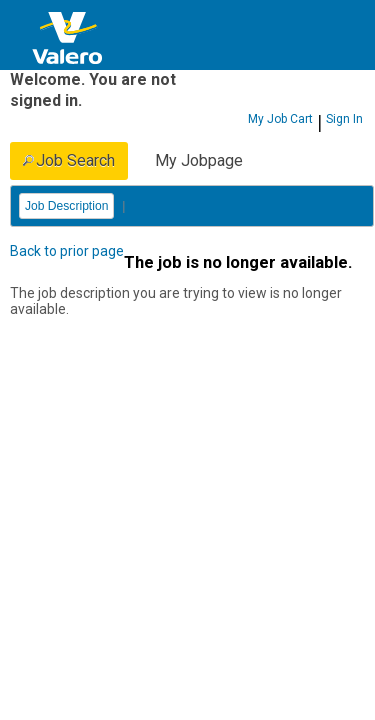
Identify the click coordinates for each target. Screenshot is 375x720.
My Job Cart (280, 119)
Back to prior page (67, 251)
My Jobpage (199, 160)
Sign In (344, 119)
